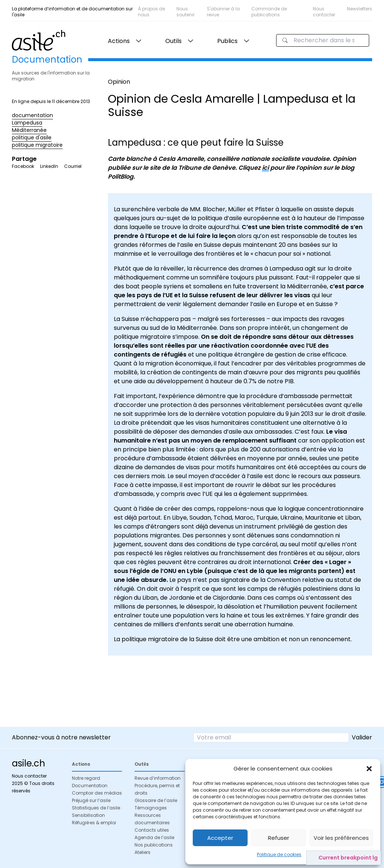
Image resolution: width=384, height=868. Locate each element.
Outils (173, 41)
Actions (119, 41)
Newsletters (360, 9)
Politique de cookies (279, 854)
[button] (369, 769)
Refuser (279, 838)
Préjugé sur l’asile (91, 800)
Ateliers (143, 852)
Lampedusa (27, 123)
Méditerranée (29, 130)
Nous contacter (324, 12)
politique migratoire (37, 145)
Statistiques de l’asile (96, 808)
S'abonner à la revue (223, 12)
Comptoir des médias (97, 793)
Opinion (119, 82)
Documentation (90, 786)
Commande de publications (269, 12)
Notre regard (86, 778)
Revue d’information (158, 778)
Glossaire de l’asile (156, 800)
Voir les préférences (341, 838)
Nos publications (154, 845)
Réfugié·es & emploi (94, 823)
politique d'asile (32, 138)
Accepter (220, 838)
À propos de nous (151, 12)
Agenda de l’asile (154, 837)
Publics (227, 41)
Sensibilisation (88, 815)
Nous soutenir (186, 12)
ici (265, 168)
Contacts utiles (152, 830)
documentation (32, 115)
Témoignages (151, 808)
